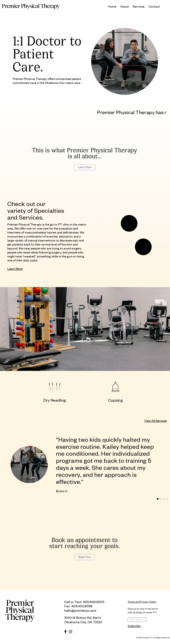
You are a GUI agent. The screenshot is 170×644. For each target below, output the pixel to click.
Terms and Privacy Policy (142, 601)
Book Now (85, 557)
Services (139, 6)
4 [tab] (167, 499)
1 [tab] (158, 499)
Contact (154, 6)
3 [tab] (164, 499)
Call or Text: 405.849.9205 (84, 602)
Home (112, 6)
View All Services (156, 421)
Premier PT (148, 637)
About (125, 6)
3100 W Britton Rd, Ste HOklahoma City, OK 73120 (83, 620)
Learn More (85, 167)
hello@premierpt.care (80, 610)
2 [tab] (161, 499)
